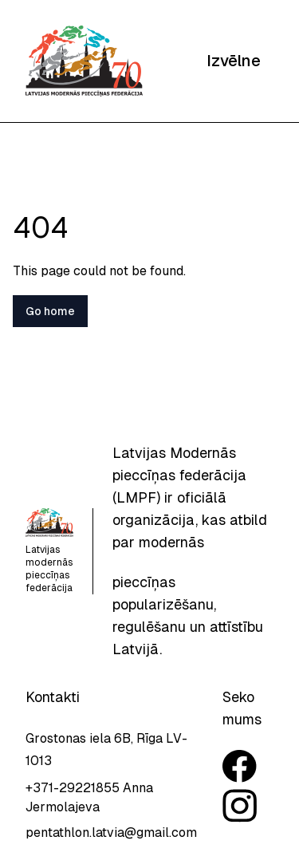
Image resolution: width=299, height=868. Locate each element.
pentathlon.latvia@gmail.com (111, 832)
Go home (50, 311)
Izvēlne (234, 61)
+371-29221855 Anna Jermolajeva (89, 797)
